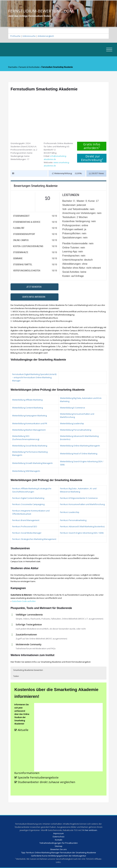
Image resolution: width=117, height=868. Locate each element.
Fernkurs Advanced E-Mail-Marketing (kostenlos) (82, 526)
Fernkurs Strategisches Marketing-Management (34, 539)
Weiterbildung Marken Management (29, 430)
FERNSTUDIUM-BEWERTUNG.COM (41, 11)
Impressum (58, 833)
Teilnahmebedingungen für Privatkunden (59, 843)
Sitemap (58, 846)
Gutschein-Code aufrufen (24, 601)
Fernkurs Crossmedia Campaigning (28, 504)
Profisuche (15, 36)
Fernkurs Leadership (70, 512)
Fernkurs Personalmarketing (73, 520)
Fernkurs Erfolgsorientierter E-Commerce (79, 498)
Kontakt (59, 840)
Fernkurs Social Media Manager (27, 533)
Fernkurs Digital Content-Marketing (28, 498)
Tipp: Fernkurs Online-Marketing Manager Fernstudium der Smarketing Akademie (59, 853)
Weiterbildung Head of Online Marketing (79, 454)
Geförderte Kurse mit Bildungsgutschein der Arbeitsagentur (59, 856)
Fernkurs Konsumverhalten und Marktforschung (82, 504)
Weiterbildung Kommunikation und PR (30, 423)
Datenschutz (59, 837)
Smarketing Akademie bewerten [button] (28, 670)
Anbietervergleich (46, 36)
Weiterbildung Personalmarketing (76, 430)
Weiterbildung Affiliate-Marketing (27, 400)
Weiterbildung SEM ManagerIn (26, 471)
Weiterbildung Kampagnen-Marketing (29, 416)
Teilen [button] (16, 676)
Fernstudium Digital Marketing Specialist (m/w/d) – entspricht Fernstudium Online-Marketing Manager (34, 377)
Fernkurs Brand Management (26, 520)
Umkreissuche (29, 36)
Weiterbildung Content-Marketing (27, 408)
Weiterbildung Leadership (72, 423)
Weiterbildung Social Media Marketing (30, 446)
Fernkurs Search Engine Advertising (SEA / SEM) (82, 533)
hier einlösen (91, 830)
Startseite (13, 67)
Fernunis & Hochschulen (29, 67)
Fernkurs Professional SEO (25, 526)
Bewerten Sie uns (59, 849)
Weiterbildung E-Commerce (73, 408)
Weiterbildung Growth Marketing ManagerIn (32, 463)
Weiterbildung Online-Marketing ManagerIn (80, 446)
